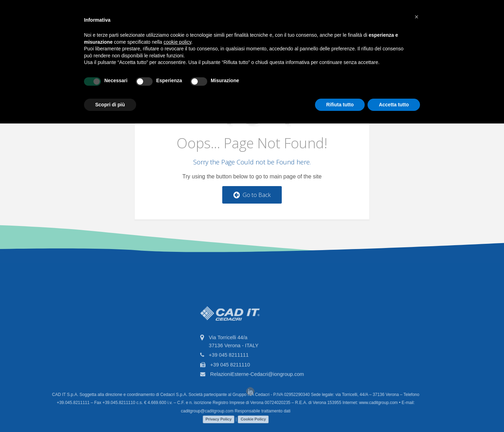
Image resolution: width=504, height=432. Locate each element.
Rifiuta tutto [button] (340, 105)
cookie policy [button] (177, 42)
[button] (416, 17)
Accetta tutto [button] (394, 105)
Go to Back (252, 195)
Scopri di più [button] (110, 105)
